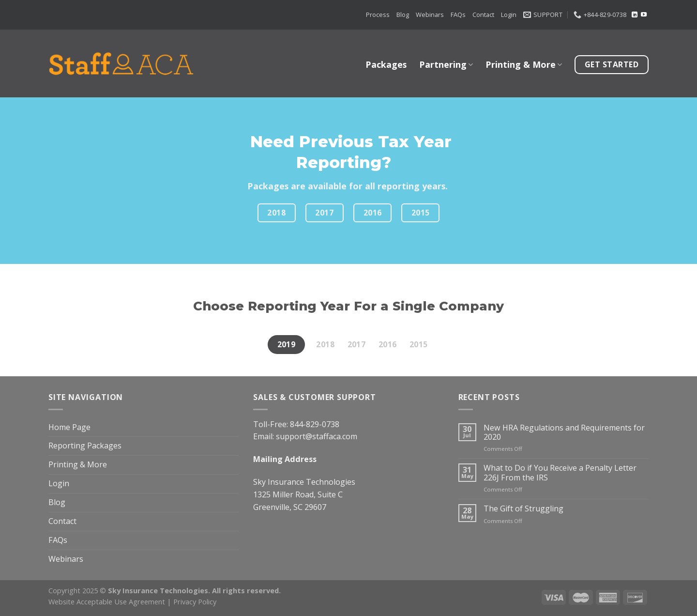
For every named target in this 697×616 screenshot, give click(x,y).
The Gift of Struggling (523, 509)
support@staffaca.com (317, 436)
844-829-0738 (315, 424)
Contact (483, 15)
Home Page (69, 427)
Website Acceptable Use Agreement (107, 601)
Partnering (446, 64)
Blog (403, 15)
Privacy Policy (195, 601)
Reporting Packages (85, 446)
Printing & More (524, 64)
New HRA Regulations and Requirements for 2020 (564, 433)
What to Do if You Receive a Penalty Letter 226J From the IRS (560, 473)
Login (509, 15)
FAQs (458, 15)
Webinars (430, 15)
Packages (386, 64)
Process (378, 15)
